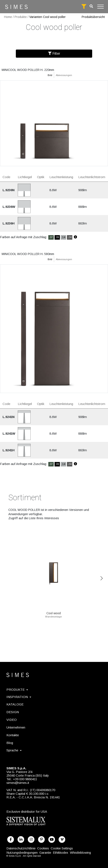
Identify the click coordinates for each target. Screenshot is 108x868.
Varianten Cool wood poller (47, 17)
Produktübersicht (93, 17)
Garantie (45, 853)
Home (8, 17)
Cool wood (53, 612)
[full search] (84, 7)
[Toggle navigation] (101, 7)
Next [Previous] (102, 578)
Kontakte (13, 735)
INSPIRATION (19, 697)
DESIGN (13, 712)
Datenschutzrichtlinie (21, 848)
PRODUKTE (17, 690)
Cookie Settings (62, 848)
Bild (50, 75)
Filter (54, 54)
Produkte (21, 17)
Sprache (14, 750)
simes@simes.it (18, 783)
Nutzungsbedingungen (22, 853)
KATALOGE (15, 704)
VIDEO (12, 720)
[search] (91, 6)
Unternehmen (16, 727)
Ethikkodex (61, 853)
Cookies (43, 848)
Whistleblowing (80, 853)
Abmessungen (64, 75)
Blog (10, 743)
